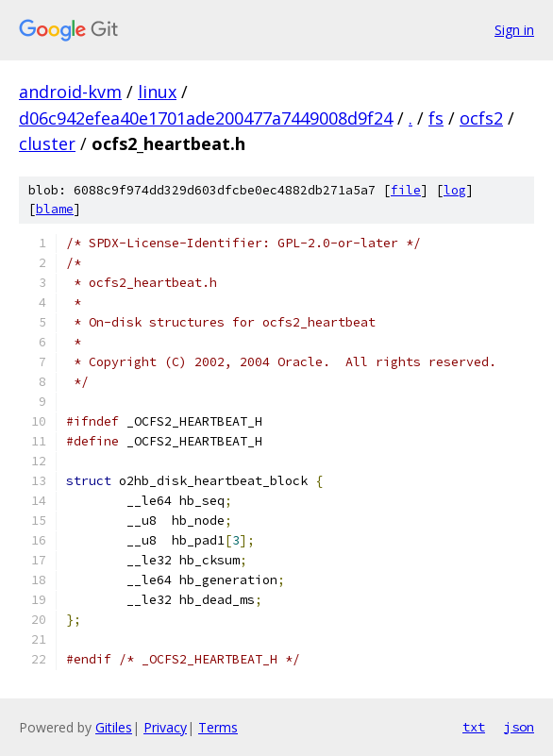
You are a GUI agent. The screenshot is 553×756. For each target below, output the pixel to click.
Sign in (514, 30)
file (406, 190)
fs (436, 118)
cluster (47, 143)
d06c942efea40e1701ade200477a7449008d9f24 (206, 118)
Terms (218, 727)
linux (157, 92)
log (455, 190)
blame (55, 209)
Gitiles (114, 727)
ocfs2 (481, 118)
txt (474, 727)
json (519, 727)
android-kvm (70, 92)
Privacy (165, 727)
